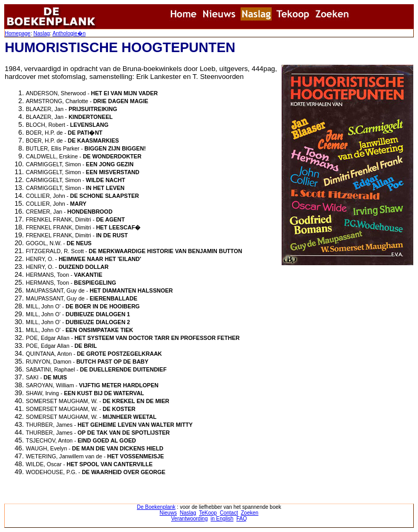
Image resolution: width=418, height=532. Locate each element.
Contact (228, 513)
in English (222, 519)
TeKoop (208, 513)
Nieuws (168, 513)
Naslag (41, 33)
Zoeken (250, 513)
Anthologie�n (69, 33)
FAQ (242, 519)
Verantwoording (190, 519)
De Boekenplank (156, 507)
